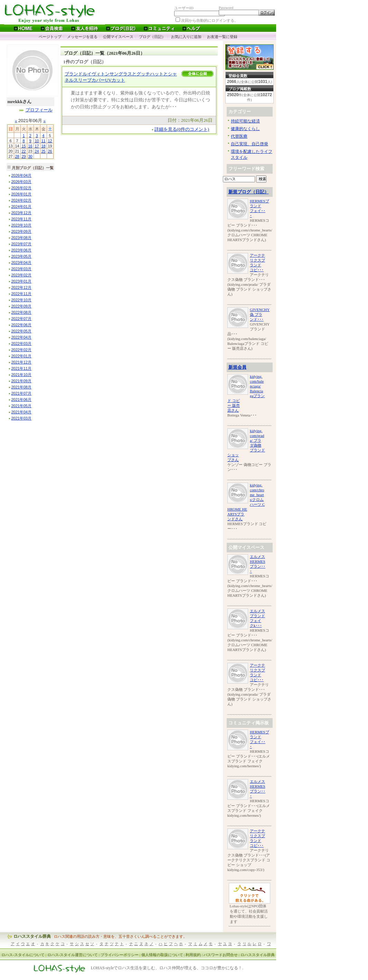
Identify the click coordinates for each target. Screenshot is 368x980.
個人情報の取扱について (162, 955)
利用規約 (193, 955)
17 (37, 146)
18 (43, 146)
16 (30, 146)
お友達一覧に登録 (222, 37)
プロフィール (39, 110)
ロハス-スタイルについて (23, 955)
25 (43, 151)
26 (50, 151)
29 (23, 156)
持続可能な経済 (245, 121)
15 (23, 146)
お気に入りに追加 (186, 37)
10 (37, 141)
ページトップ (50, 37)
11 (43, 141)
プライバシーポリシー (120, 955)
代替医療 (239, 136)
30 (30, 156)
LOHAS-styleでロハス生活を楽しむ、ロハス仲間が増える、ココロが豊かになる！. (167, 968)
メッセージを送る (82, 37)
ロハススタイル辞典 (32, 936)
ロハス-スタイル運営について (73, 955)
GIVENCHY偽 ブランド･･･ (260, 314)
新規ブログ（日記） (249, 192)
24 (37, 151)
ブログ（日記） (152, 37)
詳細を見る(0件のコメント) (182, 129)
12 (50, 141)
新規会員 (237, 367)
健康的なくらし (245, 129)
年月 (22, 175)
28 (17, 156)
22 (23, 151)
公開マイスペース (118, 37)
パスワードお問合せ (221, 955)
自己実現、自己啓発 (249, 144)
